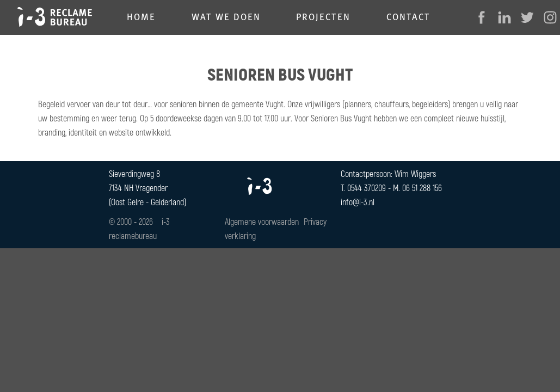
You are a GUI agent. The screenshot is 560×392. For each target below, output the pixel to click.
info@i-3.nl (358, 202)
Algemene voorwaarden (262, 221)
